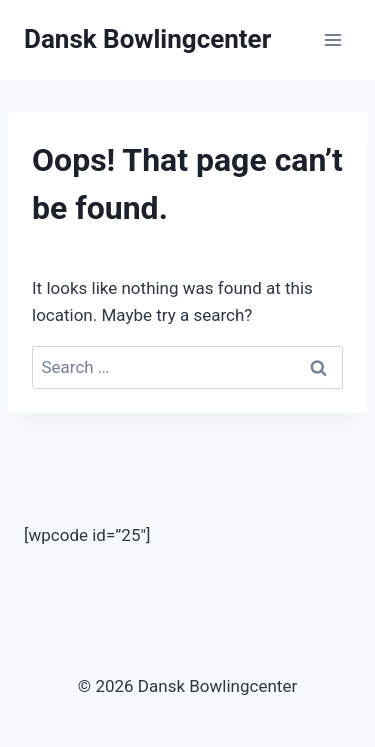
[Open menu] (332, 39)
